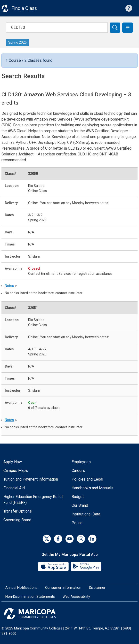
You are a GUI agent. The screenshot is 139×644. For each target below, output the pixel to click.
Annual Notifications (21, 588)
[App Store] (54, 566)
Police (77, 523)
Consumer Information (63, 588)
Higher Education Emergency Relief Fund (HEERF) (33, 500)
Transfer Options (18, 511)
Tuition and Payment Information (31, 479)
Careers (78, 471)
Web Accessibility (76, 597)
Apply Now (13, 462)
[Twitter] (47, 539)
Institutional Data (86, 514)
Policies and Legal (87, 479)
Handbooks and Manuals (92, 488)
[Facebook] (58, 539)
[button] (128, 28)
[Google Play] (86, 566)
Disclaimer (97, 588)
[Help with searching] (129, 8)
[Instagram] (81, 539)
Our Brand (80, 505)
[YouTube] (69, 539)
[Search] (115, 28)
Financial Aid (14, 488)
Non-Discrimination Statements (30, 597)
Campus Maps (16, 471)
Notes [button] (9, 286)
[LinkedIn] (92, 539)
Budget (78, 497)
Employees (81, 462)
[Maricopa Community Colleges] (69, 614)
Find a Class (24, 8)
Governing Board (17, 520)
